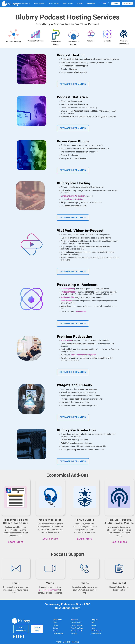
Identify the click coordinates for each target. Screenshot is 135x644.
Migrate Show (37, 629)
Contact (56, 628)
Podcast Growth (54, 4)
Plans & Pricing (91, 4)
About (93, 622)
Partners (93, 628)
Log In (104, 4)
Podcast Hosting (25, 4)
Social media (66, 301)
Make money (66, 340)
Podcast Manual (76, 631)
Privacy (55, 625)
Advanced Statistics (75, 199)
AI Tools (107, 41)
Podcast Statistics (39, 4)
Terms (55, 622)
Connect (80, 4)
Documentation (58, 634)
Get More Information (73, 84)
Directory (74, 634)
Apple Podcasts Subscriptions (83, 355)
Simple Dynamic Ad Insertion (73, 196)
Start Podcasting (21, 629)
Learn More (16, 542)
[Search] (128, 4)
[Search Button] (132, 4)
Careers (93, 625)
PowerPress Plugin (77, 628)
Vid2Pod (91, 41)
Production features (69, 292)
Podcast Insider (96, 634)
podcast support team (49, 590)
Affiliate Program (96, 631)
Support (56, 631)
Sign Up (116, 4)
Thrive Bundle (80, 312)
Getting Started (68, 4)
